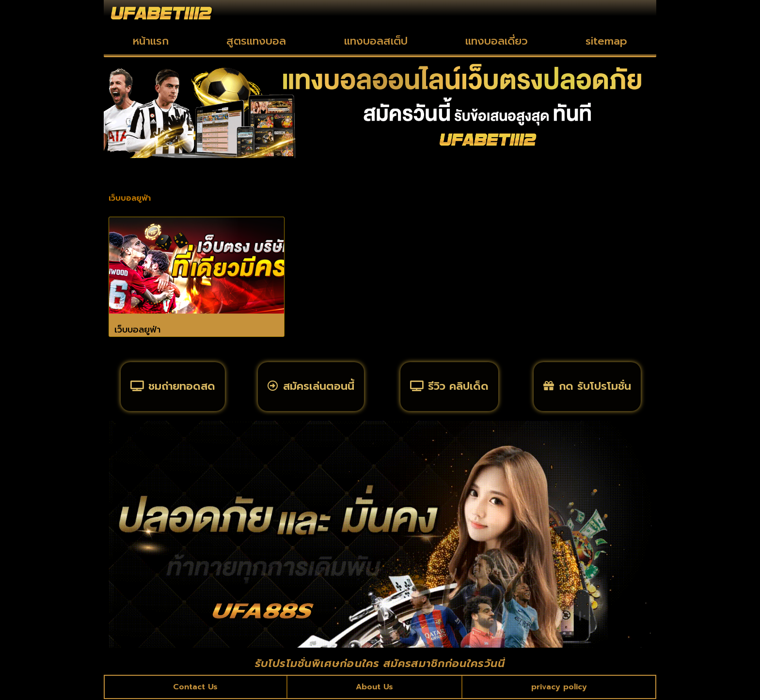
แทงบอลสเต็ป (376, 41)
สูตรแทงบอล (256, 41)
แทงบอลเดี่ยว (497, 41)
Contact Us (196, 687)
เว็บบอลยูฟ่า (137, 330)
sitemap (606, 41)
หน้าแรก (151, 41)
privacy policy (559, 687)
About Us (374, 687)
